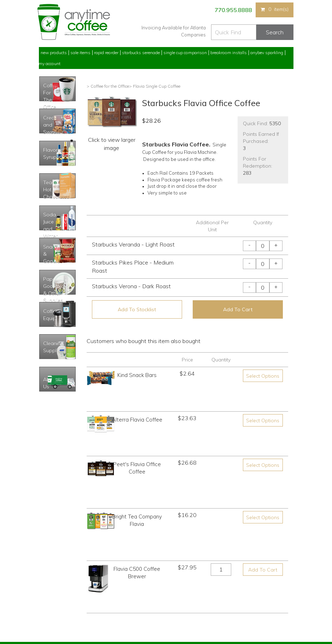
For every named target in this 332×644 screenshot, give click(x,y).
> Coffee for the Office (108, 86)
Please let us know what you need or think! (221, 583)
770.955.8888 (233, 10)
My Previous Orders (58, 573)
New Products (54, 53)
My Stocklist (50, 599)
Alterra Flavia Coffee (137, 398)
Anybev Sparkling (267, 53)
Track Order (50, 612)
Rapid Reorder (106, 53)
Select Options (263, 376)
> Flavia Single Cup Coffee (155, 86)
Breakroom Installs (229, 53)
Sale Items (80, 53)
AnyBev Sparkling (120, 612)
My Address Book (56, 586)
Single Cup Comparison (185, 53)
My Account (49, 63)
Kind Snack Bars (137, 375)
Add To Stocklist (137, 309)
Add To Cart (238, 309)
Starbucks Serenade (141, 53)
